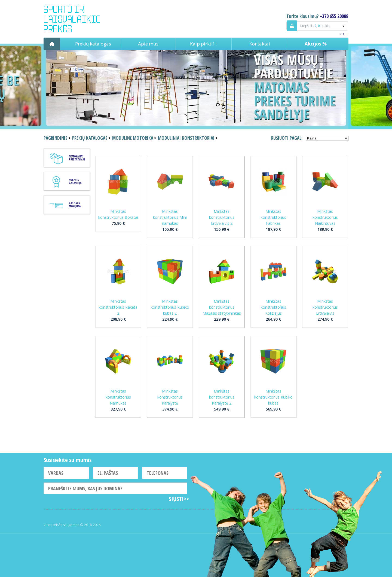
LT (346, 34)
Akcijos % (316, 44)
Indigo (77, 19)
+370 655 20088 (334, 16)
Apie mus (148, 44)
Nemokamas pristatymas (77, 158)
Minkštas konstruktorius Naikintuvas (325, 217)
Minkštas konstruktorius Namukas (118, 397)
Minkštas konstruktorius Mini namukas (170, 217)
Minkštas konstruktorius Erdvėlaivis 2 (222, 217)
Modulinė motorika (133, 138)
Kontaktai (260, 44)
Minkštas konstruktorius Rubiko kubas (273, 397)
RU (342, 34)
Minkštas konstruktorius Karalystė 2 (222, 397)
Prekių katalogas (93, 44)
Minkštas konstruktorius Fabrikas (273, 217)
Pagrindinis (52, 44)
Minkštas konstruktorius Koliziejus (273, 307)
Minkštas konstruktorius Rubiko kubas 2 (170, 307)
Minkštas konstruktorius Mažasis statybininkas (222, 307)
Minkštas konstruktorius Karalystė (170, 397)
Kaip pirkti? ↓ (204, 44)
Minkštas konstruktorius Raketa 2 (118, 307)
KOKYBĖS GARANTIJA (75, 181)
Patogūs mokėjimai (75, 205)
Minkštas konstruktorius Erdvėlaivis (325, 307)
